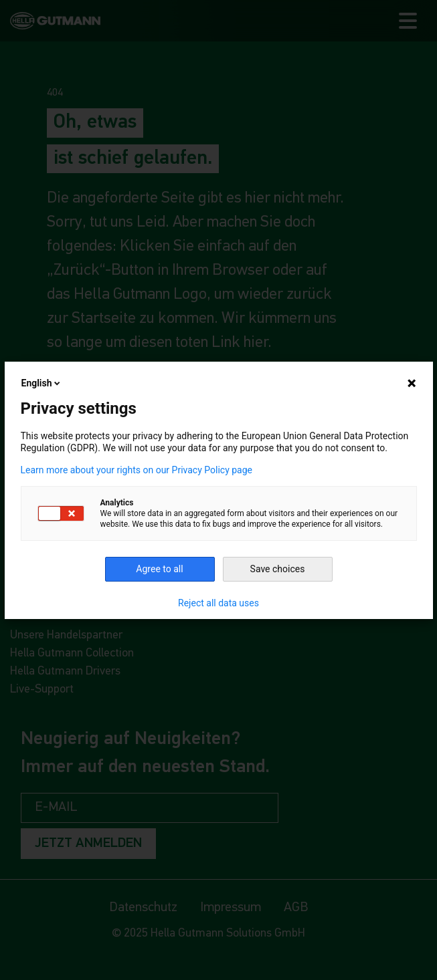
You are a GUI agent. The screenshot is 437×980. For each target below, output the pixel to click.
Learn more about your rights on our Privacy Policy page (137, 470)
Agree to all (159, 569)
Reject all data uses (218, 603)
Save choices (278, 569)
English (42, 383)
